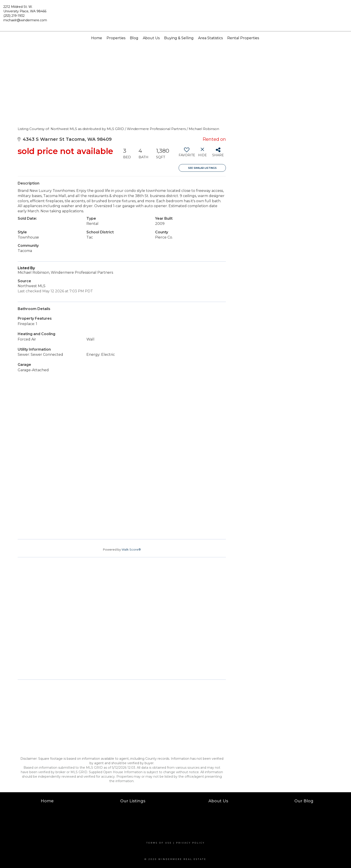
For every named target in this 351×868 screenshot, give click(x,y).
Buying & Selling (179, 38)
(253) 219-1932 (14, 16)
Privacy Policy (190, 843)
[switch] (187, 154)
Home (97, 38)
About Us (151, 38)
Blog (134, 38)
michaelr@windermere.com (25, 20)
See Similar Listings (202, 168)
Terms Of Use (159, 843)
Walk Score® (131, 549)
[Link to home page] (176, 16)
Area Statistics (210, 38)
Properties (116, 38)
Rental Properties (243, 38)
